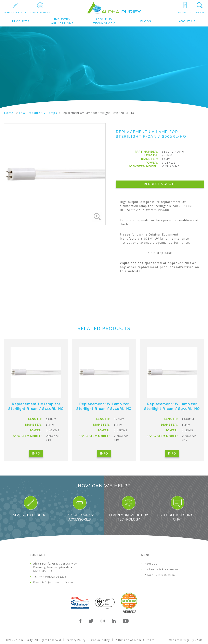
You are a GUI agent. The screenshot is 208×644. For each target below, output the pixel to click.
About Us (187, 21)
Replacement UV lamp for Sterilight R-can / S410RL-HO (36, 406)
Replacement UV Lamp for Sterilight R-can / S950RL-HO (172, 406)
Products (21, 21)
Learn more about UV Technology (128, 509)
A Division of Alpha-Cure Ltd (135, 640)
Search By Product (31, 506)
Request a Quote (160, 184)
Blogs (146, 21)
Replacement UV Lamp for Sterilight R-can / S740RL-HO (104, 406)
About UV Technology (104, 21)
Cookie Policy (101, 640)
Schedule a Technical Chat (178, 509)
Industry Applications (62, 21)
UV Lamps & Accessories (161, 569)
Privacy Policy (76, 640)
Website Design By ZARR (185, 640)
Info (36, 454)
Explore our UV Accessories (80, 509)
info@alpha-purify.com (58, 582)
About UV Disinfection (160, 575)
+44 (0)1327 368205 (53, 577)
